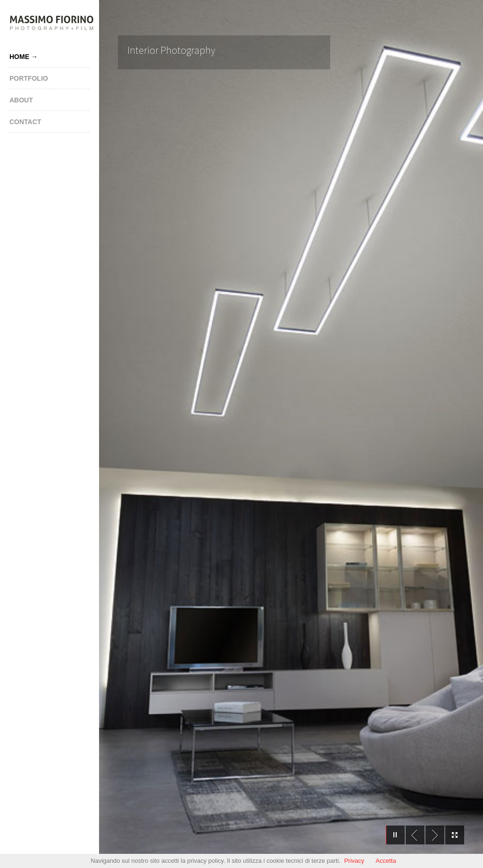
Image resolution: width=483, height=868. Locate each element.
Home (19, 57)
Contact (25, 122)
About (21, 100)
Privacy (354, 861)
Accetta (386, 861)
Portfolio (29, 78)
